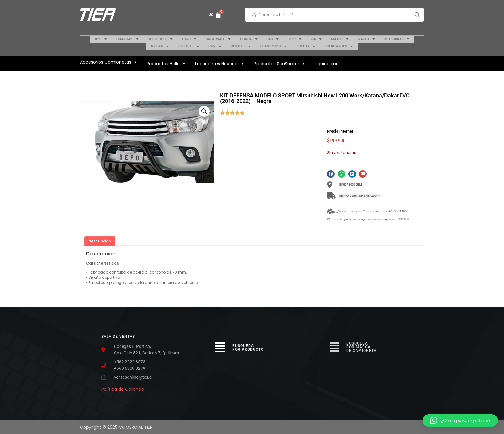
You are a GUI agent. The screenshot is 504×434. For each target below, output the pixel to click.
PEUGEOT (189, 46)
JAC (273, 39)
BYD (101, 39)
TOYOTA (306, 46)
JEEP (295, 39)
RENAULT (241, 46)
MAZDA (366, 39)
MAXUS (340, 39)
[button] (331, 174)
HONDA (249, 39)
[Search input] (332, 15)
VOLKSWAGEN (339, 46)
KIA (316, 39)
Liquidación (327, 64)
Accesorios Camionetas (109, 62)
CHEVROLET (160, 39)
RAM (215, 46)
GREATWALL (218, 39)
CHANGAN (128, 39)
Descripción (100, 241)
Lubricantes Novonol (220, 64)
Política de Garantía (123, 389)
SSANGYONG (274, 46)
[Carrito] (215, 15)
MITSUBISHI (397, 39)
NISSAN (160, 46)
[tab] (100, 241)
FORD (189, 39)
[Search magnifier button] (417, 15)
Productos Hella (166, 64)
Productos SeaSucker (280, 64)
